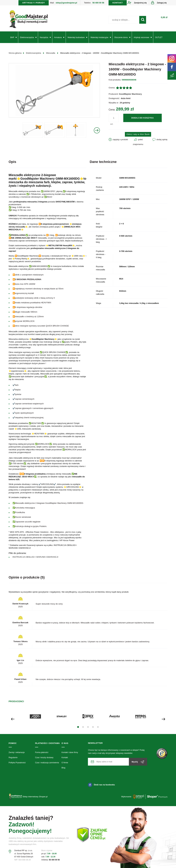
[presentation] (13, 719)
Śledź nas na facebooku (101, 785)
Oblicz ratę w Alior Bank (138, 134)
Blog (63, 768)
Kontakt (65, 758)
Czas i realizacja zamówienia (47, 763)
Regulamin (13, 758)
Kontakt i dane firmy (70, 752)
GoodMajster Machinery (130, 94)
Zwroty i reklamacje (17, 752)
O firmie (65, 763)
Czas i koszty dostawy (44, 758)
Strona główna (15, 53)
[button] (78, 727)
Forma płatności (42, 752)
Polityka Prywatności (17, 763)
